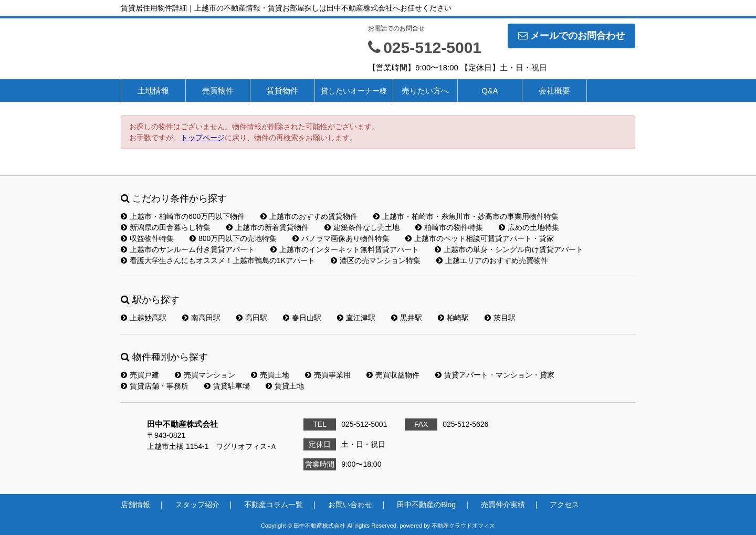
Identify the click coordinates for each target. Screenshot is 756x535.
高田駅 (252, 318)
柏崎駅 (453, 318)
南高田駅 (201, 318)
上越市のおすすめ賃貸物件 (309, 216)
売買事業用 (328, 375)
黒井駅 (407, 318)
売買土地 (270, 375)
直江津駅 (356, 318)
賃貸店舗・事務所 (155, 386)
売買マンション (205, 375)
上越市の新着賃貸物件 (267, 227)
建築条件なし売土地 (362, 227)
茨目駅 (500, 318)
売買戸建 (140, 375)
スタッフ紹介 (197, 505)
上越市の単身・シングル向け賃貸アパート (509, 249)
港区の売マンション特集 (376, 260)
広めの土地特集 (529, 227)
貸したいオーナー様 (354, 91)
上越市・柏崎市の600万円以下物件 (183, 216)
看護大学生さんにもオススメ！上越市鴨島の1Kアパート (218, 260)
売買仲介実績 (503, 505)
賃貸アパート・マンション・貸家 (495, 375)
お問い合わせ (350, 505)
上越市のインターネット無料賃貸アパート (345, 249)
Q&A (490, 91)
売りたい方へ (425, 91)
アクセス (564, 505)
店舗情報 (135, 505)
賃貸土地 (285, 386)
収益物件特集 (147, 238)
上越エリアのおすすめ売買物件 (492, 260)
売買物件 (218, 91)
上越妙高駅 (144, 318)
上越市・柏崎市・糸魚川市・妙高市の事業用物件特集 (466, 216)
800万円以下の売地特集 (233, 238)
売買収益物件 (393, 375)
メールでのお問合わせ (571, 36)
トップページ (203, 138)
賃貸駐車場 (227, 386)
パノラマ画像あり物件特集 (341, 238)
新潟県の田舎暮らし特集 (166, 227)
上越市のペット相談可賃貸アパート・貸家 (480, 238)
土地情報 (153, 91)
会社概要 (554, 91)
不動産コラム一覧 (274, 505)
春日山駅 (302, 318)
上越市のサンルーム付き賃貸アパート (188, 249)
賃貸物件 (282, 91)
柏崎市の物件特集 (449, 227)
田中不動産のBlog (426, 505)
